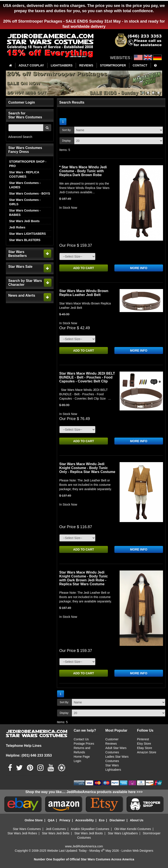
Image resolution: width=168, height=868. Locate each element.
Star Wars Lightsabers (123, 833)
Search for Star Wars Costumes (25, 115)
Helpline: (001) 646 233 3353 (29, 755)
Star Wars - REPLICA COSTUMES (24, 174)
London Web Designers (137, 851)
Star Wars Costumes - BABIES (25, 213)
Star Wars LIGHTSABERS (27, 234)
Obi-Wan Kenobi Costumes (133, 829)
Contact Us (81, 739)
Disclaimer (117, 820)
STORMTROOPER (113, 65)
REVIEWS (86, 65)
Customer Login (22, 102)
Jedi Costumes (56, 829)
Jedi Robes (17, 227)
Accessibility (85, 820)
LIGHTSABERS (62, 65)
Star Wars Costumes (27, 829)
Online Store (34, 820)
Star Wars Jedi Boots (24, 221)
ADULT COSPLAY (31, 65)
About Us (137, 820)
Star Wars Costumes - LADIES (25, 185)
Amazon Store (147, 752)
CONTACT (140, 65)
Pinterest (143, 739)
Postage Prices (84, 744)
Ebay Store (144, 748)
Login (77, 761)
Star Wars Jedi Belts (56, 833)
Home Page (82, 757)
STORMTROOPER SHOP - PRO (28, 164)
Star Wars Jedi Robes (22, 833)
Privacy (65, 820)
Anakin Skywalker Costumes (90, 829)
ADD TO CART (84, 268)
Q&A (51, 820)
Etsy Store (144, 744)
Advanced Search (20, 137)
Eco (102, 820)
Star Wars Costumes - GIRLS (25, 202)
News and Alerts (22, 295)
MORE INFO (139, 268)
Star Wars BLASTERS (25, 240)
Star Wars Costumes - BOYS (30, 193)
